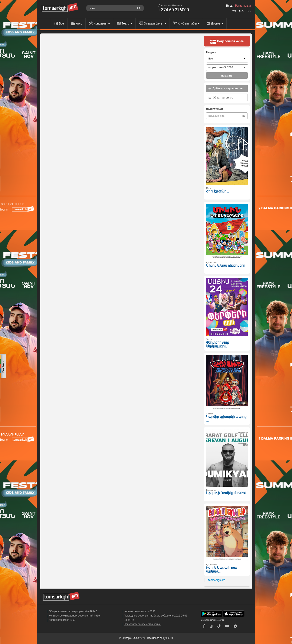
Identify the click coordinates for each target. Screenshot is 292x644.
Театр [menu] (127, 23)
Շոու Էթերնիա (218, 191)
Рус (249, 11)
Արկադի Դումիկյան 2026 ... (226, 495)
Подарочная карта (227, 42)
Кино (79, 23)
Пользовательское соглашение (142, 624)
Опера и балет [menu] (155, 23)
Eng (242, 11)
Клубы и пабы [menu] (189, 23)
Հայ (234, 11)
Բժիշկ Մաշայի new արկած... (222, 570)
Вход (229, 6)
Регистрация (243, 6)
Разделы (211, 52)
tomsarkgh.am (217, 580)
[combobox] (227, 59)
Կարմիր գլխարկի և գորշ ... (226, 419)
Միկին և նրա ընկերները (226, 266)
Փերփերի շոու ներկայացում (217, 344)
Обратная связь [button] (221, 98)
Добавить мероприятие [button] (225, 89)
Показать (227, 76)
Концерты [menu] (102, 23)
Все (62, 23)
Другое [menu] (217, 23)
